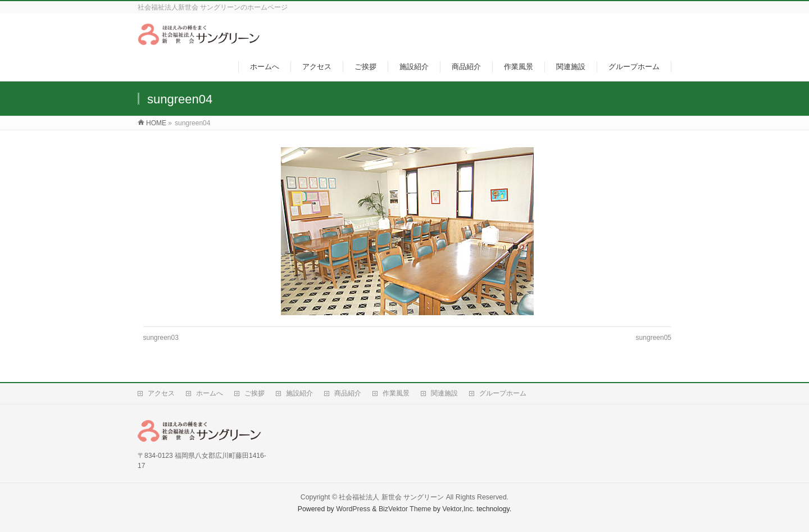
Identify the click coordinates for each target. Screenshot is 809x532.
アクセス (161, 393)
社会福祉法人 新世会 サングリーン (391, 497)
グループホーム (503, 393)
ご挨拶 (254, 393)
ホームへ (210, 393)
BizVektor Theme (405, 509)
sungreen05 (654, 338)
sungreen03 (161, 338)
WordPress (353, 509)
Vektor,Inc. (458, 509)
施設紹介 (299, 393)
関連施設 (444, 393)
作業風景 (396, 393)
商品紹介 (348, 393)
